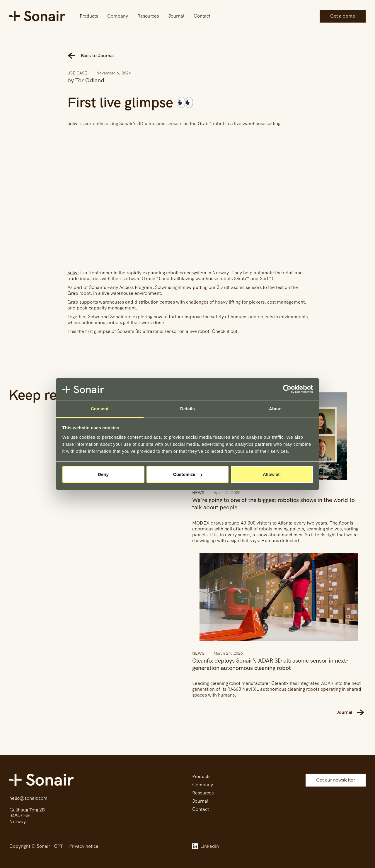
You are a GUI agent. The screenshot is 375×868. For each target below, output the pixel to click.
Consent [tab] (100, 409)
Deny (103, 474)
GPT (58, 846)
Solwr (73, 273)
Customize (188, 474)
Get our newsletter (336, 780)
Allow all (272, 474)
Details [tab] (187, 409)
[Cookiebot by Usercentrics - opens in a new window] (287, 389)
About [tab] (275, 409)
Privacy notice (84, 846)
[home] (37, 16)
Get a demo (343, 16)
